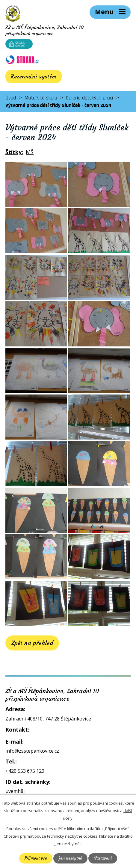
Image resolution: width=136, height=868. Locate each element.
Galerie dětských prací (90, 98)
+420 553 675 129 (25, 771)
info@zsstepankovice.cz (32, 751)
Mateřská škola (41, 98)
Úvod (11, 98)
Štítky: (14, 152)
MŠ (30, 152)
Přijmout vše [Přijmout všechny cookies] (36, 858)
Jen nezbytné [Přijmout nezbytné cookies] (70, 858)
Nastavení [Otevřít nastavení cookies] (103, 858)
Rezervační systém (34, 76)
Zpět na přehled (32, 643)
